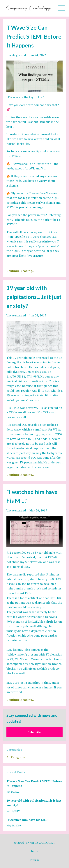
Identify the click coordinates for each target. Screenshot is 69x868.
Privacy (35, 859)
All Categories (16, 757)
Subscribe (35, 732)
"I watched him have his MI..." (27, 820)
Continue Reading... (20, 271)
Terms (34, 851)
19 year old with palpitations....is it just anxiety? (34, 297)
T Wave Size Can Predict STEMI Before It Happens (34, 36)
